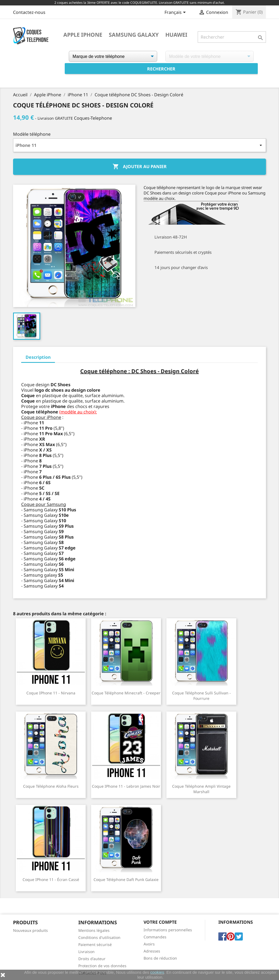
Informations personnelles (168, 930)
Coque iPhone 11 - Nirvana (51, 693)
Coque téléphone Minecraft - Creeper (126, 693)
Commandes (155, 937)
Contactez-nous (29, 12)
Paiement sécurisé (95, 945)
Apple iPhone (83, 35)
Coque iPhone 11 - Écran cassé (51, 879)
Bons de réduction (160, 958)
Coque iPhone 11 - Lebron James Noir (126, 786)
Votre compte (160, 922)
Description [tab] (38, 357)
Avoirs (149, 944)
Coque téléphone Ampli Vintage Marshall (201, 789)
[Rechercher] (232, 37)
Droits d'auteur (92, 959)
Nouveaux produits (30, 930)
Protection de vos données (102, 966)
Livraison (86, 952)
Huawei (176, 35)
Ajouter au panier (140, 167)
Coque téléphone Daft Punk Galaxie (126, 879)
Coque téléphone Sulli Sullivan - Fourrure (201, 696)
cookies (157, 972)
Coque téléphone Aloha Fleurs (51, 786)
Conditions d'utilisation (99, 937)
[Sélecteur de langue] (176, 13)
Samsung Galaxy (134, 35)
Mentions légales (94, 930)
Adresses (152, 951)
